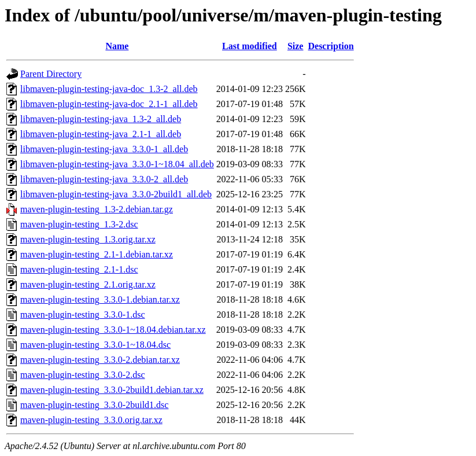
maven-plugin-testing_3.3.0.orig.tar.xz (91, 420)
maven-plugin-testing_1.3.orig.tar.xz (88, 239)
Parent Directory (51, 74)
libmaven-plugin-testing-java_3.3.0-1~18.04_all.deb (117, 164)
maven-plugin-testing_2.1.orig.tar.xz (88, 284)
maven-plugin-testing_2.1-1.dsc (79, 269)
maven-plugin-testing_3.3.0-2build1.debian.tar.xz (112, 390)
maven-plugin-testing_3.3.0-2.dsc (83, 375)
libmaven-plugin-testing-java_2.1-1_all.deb (101, 134)
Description (331, 46)
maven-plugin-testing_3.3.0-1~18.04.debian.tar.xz (113, 330)
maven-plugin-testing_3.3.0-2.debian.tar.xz (100, 360)
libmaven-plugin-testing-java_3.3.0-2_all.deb (104, 179)
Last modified (250, 46)
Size (296, 46)
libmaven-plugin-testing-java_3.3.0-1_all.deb (104, 149)
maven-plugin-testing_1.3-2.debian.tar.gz (97, 209)
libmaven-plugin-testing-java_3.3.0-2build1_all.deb (116, 194)
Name (117, 46)
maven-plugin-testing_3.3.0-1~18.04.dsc (95, 345)
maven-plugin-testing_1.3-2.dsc (79, 224)
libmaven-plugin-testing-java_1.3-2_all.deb (101, 119)
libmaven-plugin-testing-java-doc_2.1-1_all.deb (109, 104)
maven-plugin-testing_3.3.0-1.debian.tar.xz (100, 299)
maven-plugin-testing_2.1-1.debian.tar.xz (97, 254)
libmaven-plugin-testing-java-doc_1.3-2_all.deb (109, 89)
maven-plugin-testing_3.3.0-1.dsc (83, 315)
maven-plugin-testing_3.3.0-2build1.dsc (94, 405)
